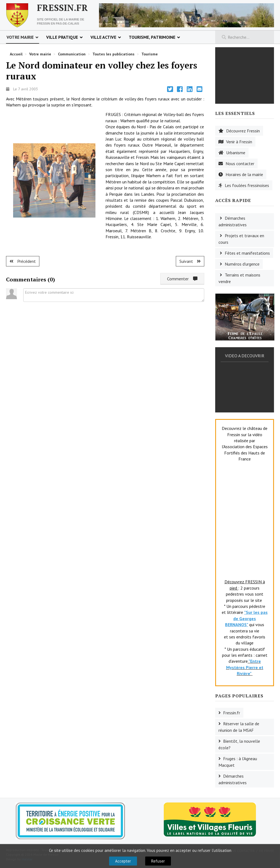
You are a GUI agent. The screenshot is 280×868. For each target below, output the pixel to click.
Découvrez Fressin (243, 131)
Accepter (123, 861)
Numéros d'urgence (242, 264)
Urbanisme (236, 153)
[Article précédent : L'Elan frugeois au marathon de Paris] (23, 261)
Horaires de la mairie (244, 174)
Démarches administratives (233, 221)
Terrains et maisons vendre (239, 278)
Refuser (158, 861)
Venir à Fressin (239, 142)
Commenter (182, 279)
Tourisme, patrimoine (152, 37)
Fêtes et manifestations (247, 253)
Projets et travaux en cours (241, 239)
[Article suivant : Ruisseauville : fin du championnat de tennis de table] (190, 261)
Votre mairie (20, 37)
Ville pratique (62, 37)
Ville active (103, 37)
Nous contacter (240, 164)
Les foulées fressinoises (247, 185)
